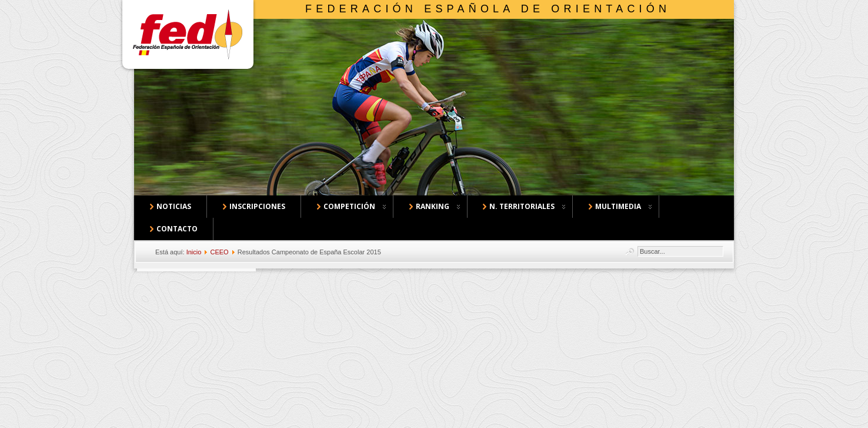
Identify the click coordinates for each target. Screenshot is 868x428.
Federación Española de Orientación (488, 9)
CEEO (219, 252)
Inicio (194, 252)
